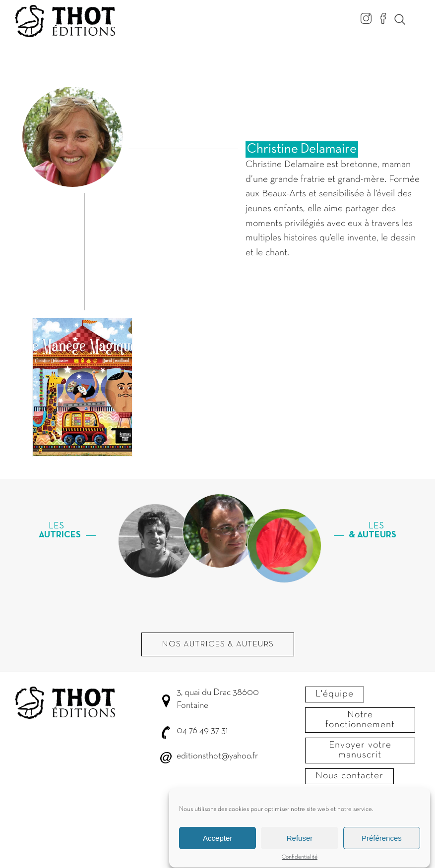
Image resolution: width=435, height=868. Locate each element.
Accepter (217, 843)
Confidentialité (300, 862)
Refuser (300, 843)
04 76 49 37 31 (202, 731)
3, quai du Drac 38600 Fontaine (218, 699)
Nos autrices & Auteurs (218, 644)
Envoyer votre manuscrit (360, 750)
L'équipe (335, 694)
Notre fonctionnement (360, 720)
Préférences (382, 843)
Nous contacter (349, 776)
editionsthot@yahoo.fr (217, 756)
